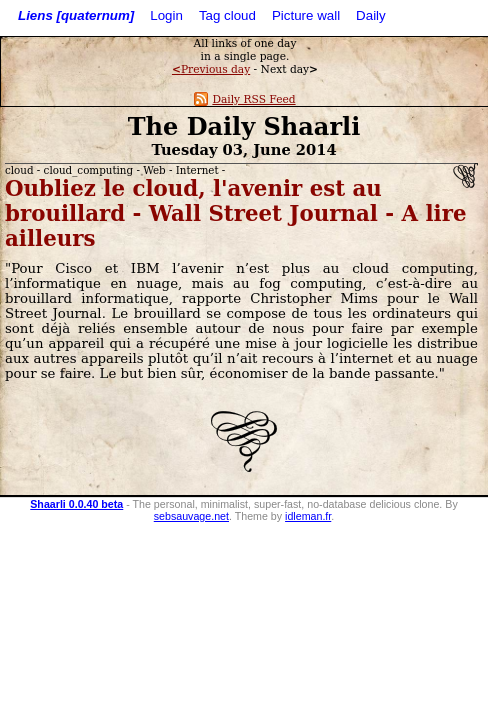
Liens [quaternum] (76, 15)
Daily (371, 15)
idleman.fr (308, 516)
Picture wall (306, 15)
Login (166, 15)
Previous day (211, 69)
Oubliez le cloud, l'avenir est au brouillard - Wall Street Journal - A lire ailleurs (236, 213)
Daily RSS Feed (244, 99)
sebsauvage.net (191, 516)
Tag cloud (227, 15)
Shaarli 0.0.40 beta (76, 504)
